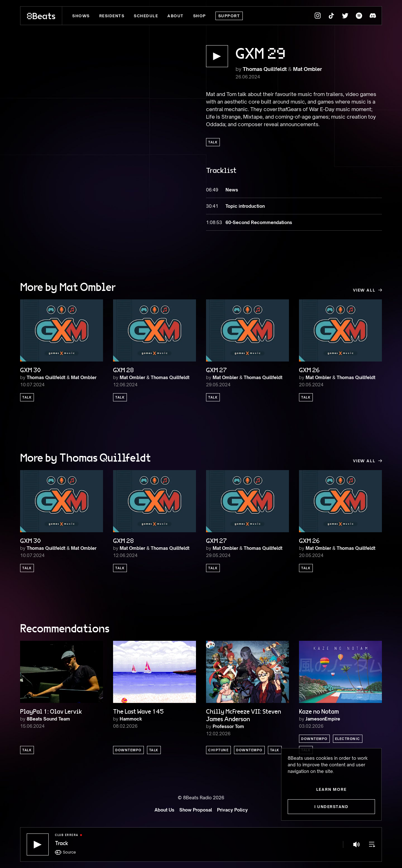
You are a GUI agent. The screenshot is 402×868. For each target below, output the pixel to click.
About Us (164, 810)
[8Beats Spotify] (359, 16)
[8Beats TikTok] (331, 16)
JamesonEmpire (323, 719)
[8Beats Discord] (373, 16)
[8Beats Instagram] (318, 16)
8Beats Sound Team (48, 719)
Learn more (331, 789)
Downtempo (128, 750)
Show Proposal (196, 810)
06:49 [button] (212, 190)
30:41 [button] (212, 206)
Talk (213, 142)
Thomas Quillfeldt (265, 69)
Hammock (131, 719)
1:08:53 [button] (213, 222)
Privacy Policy (232, 810)
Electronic (348, 739)
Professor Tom (228, 726)
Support (229, 16)
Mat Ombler (307, 69)
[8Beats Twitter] (345, 16)
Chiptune (218, 750)
